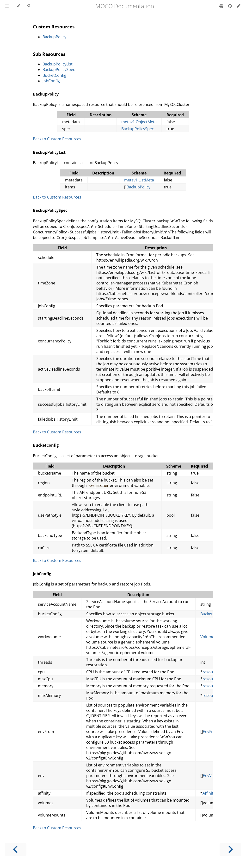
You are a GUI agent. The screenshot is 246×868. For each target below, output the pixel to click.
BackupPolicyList (58, 64)
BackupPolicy (54, 37)
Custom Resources (54, 27)
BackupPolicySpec (59, 70)
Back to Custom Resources (57, 139)
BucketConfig (54, 75)
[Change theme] (18, 6)
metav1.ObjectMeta (139, 122)
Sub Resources (49, 54)
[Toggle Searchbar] (29, 6)
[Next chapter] (230, 849)
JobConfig (51, 81)
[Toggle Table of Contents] (7, 6)
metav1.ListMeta (139, 180)
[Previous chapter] (16, 849)
